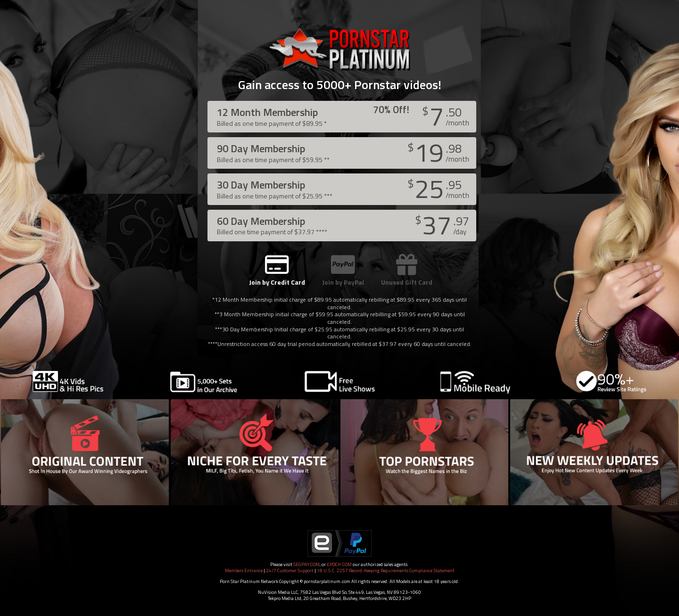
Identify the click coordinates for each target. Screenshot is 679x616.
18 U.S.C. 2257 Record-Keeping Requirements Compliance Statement (386, 571)
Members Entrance (244, 571)
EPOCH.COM (339, 564)
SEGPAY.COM (306, 564)
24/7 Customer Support (290, 571)
